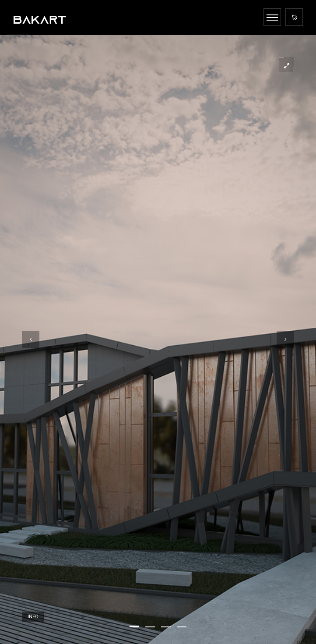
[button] (134, 626)
